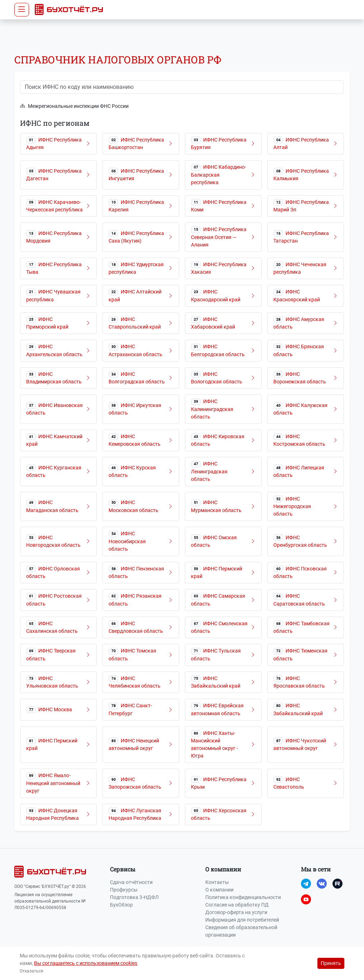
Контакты (217, 882)
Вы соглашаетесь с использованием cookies (86, 963)
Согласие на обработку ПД (237, 905)
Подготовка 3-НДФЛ (134, 897)
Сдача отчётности (131, 882)
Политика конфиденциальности (243, 897)
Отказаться (32, 971)
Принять (331, 963)
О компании (219, 890)
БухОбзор (121, 905)
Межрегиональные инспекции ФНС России (74, 106)
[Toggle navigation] (22, 10)
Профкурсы (124, 890)
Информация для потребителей (242, 920)
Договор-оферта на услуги (236, 912)
